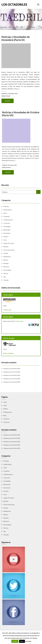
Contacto (6, 419)
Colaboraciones (8, 220)
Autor (5, 213)
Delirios (6, 409)
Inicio (5, 402)
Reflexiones (7, 257)
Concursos (7, 223)
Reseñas (6, 263)
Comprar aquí (7, 310)
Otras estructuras (9, 250)
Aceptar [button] (15, 641)
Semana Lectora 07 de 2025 (12, 372)
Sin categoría (7, 270)
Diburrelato (7, 230)
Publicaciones (8, 412)
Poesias (6, 253)
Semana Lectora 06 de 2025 (12, 375)
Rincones (6, 267)
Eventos (6, 237)
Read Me (8, 99)
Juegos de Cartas (9, 243)
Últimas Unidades (8, 353)
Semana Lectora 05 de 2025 (12, 379)
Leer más (28, 641)
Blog (5, 415)
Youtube (6, 280)
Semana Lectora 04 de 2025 (12, 382)
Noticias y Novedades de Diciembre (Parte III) (16, 40)
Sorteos (6, 273)
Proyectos (7, 422)
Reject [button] (22, 641)
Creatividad (7, 226)
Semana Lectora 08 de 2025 (12, 369)
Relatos (6, 260)
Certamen (6, 216)
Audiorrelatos (8, 210)
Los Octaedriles (11, 4)
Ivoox (5, 240)
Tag (5, 277)
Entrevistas (7, 233)
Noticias (9, 94)
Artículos (6, 206)
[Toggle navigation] (38, 4)
